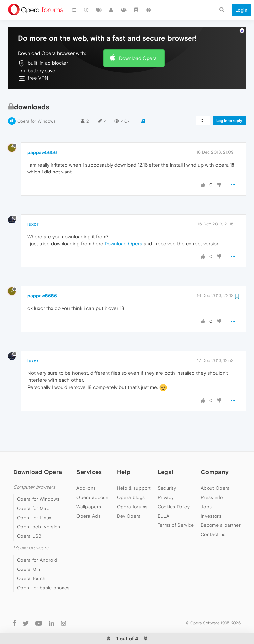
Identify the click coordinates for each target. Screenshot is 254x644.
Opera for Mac (33, 488)
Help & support (134, 468)
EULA (164, 496)
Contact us (213, 514)
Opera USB (29, 516)
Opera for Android (37, 540)
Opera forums (132, 486)
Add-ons (86, 468)
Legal (166, 452)
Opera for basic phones (43, 568)
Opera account (93, 477)
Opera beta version (38, 507)
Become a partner (221, 505)
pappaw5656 (42, 132)
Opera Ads (88, 496)
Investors (211, 496)
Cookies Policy (174, 486)
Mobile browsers (31, 528)
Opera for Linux (34, 497)
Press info (212, 477)
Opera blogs (131, 477)
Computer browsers (34, 467)
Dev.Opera (129, 496)
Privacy (166, 477)
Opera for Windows (36, 101)
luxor (33, 204)
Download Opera (138, 38)
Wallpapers (89, 486)
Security (167, 468)
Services (89, 452)
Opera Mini (29, 549)
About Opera (215, 468)
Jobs (206, 486)
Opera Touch (31, 558)
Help (124, 452)
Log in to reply (229, 100)
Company (215, 452)
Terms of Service (176, 505)
